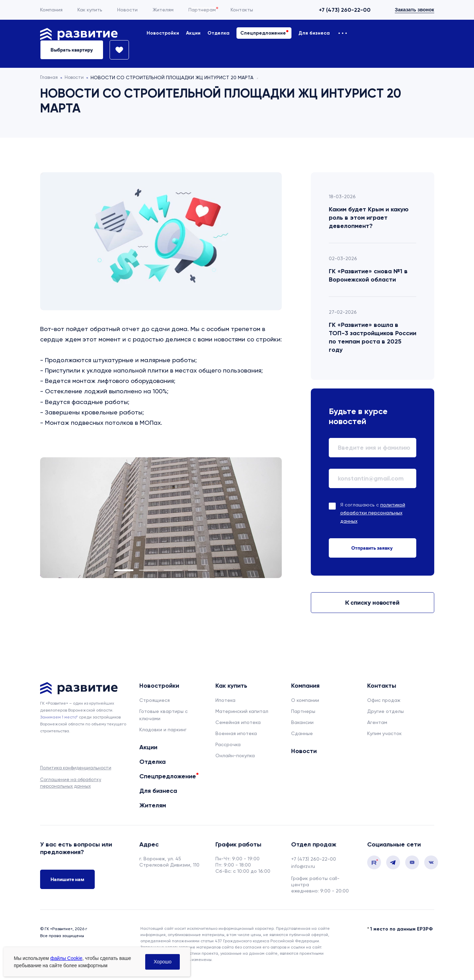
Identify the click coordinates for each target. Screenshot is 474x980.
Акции (193, 33)
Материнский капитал (242, 711)
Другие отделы (385, 711)
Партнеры (303, 711)
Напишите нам (67, 880)
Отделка (219, 33)
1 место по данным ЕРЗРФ (402, 929)
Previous (68, 518)
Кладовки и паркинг (163, 730)
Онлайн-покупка (235, 755)
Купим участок (384, 733)
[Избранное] (116, 50)
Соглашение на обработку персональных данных (71, 783)
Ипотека (225, 700)
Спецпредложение (263, 33)
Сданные (302, 733)
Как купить (90, 10)
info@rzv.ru (303, 866)
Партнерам (202, 10)
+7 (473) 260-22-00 (345, 10)
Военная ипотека (236, 733)
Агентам (377, 722)
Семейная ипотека (238, 722)
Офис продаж (384, 700)
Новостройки (163, 33)
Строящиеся (155, 700)
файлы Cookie (66, 958)
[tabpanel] (161, 518)
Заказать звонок (414, 10)
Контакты (242, 10)
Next (253, 518)
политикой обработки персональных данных (373, 513)
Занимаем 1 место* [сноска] (59, 717)
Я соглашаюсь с (373, 513)
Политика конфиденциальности (76, 768)
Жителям (163, 10)
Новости (127, 10)
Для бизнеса (314, 33)
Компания (51, 10)
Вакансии (302, 722)
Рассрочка (228, 744)
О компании (305, 700)
